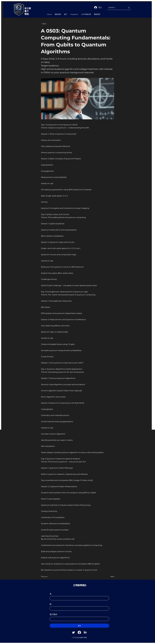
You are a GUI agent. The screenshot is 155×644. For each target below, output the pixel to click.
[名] (79, 598)
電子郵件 (53, 614)
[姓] (79, 609)
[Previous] (48, 577)
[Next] (109, 577)
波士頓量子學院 (28, 11)
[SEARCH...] (116, 8)
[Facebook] (79, 632)
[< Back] (48, 24)
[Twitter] (74, 632)
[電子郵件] (79, 619)
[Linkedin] (85, 632)
